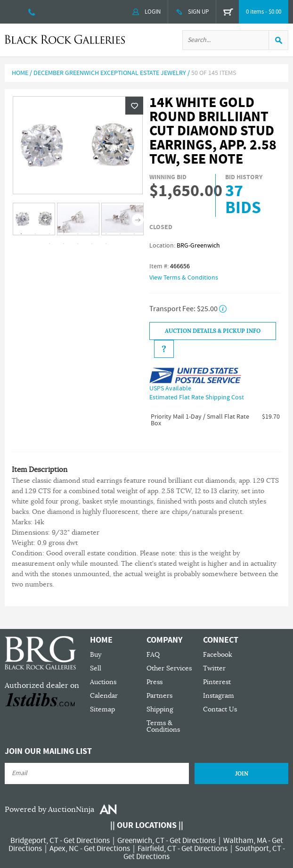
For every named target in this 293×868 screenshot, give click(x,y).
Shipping (160, 709)
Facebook (218, 655)
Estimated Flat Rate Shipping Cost (197, 397)
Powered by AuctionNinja (49, 810)
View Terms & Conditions (184, 278)
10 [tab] (49, 244)
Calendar (104, 696)
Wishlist (134, 106)
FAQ (153, 655)
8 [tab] (120, 234)
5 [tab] (78, 234)
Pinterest (217, 682)
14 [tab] (106, 244)
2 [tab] (35, 234)
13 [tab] (92, 244)
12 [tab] (78, 244)
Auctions (103, 682)
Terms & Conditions (163, 726)
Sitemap (102, 709)
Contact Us (220, 709)
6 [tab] (92, 234)
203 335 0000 (32, 12)
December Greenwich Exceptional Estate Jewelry (110, 73)
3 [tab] (49, 234)
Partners (159, 696)
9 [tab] (134, 234)
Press (155, 682)
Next (138, 219)
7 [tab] (106, 234)
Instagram (219, 696)
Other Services (169, 668)
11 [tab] (64, 244)
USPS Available (170, 389)
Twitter (214, 668)
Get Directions (87, 841)
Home (20, 73)
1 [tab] (21, 234)
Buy (96, 655)
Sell (96, 668)
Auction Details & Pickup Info (213, 331)
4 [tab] (64, 234)
